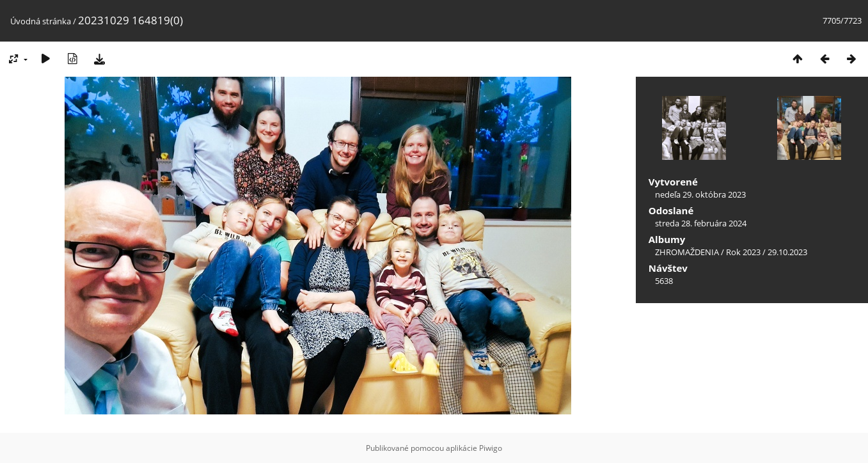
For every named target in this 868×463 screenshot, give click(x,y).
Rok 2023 (743, 252)
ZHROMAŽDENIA (687, 252)
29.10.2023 (787, 252)
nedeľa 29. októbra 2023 (700, 194)
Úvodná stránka (41, 21)
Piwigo (491, 448)
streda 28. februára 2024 (701, 223)
